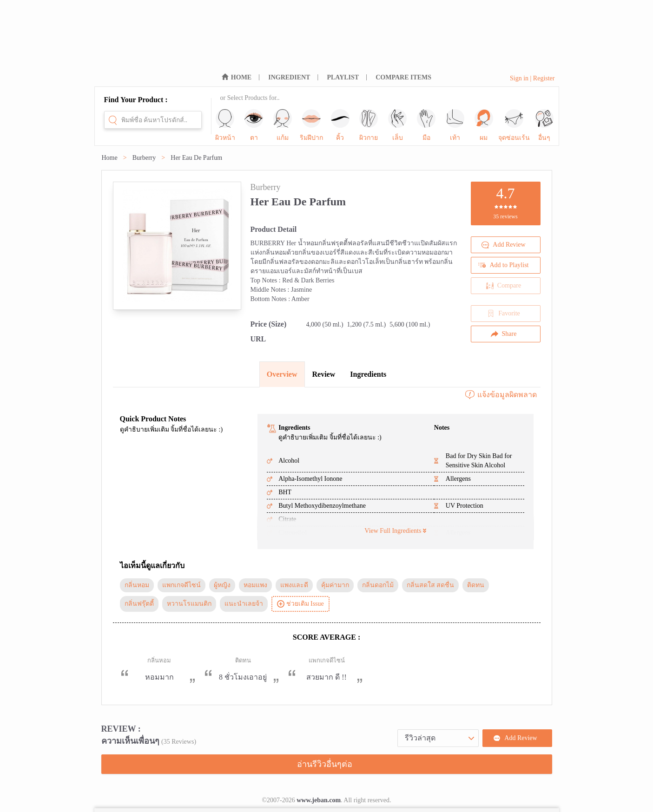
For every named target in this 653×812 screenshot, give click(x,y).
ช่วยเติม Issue (300, 604)
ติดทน (476, 585)
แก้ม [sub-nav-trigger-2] (283, 125)
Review (324, 374)
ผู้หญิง (222, 585)
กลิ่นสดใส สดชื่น (431, 585)
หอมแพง (255, 585)
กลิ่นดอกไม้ (378, 585)
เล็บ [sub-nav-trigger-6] (397, 125)
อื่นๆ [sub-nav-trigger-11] (544, 125)
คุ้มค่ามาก (335, 585)
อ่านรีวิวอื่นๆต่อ (325, 764)
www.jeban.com (319, 800)
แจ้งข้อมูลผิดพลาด (501, 395)
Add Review (503, 245)
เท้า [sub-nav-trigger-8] (455, 125)
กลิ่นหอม (137, 585)
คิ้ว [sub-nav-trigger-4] (340, 125)
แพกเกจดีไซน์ (181, 585)
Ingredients (368, 374)
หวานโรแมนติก (189, 604)
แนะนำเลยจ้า (244, 604)
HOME (241, 77)
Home (110, 158)
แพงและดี (294, 585)
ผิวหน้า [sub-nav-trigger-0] (225, 125)
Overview (282, 374)
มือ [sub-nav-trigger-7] (426, 125)
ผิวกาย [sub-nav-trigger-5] (369, 125)
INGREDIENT (289, 77)
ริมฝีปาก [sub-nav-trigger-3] (311, 125)
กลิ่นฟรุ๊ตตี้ (139, 604)
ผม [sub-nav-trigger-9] (484, 125)
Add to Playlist (503, 265)
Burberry (144, 158)
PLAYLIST (343, 77)
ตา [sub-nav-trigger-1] (254, 125)
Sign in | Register (532, 78)
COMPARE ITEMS (403, 77)
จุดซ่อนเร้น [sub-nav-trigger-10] (514, 125)
